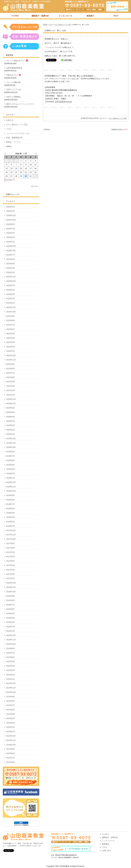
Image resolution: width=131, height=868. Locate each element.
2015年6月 (10, 657)
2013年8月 (10, 753)
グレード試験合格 (13, 82)
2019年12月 (11, 439)
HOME (45, 25)
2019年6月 (10, 460)
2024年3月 (10, 268)
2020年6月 (10, 412)
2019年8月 (10, 452)
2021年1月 (10, 395)
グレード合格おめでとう (17, 61)
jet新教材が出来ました (119, 129)
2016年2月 (10, 627)
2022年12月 (11, 307)
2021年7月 (10, 373)
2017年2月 (10, 574)
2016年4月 (10, 618)
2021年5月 (10, 382)
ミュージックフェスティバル (18, 133)
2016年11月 (11, 587)
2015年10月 (11, 644)
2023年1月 (10, 303)
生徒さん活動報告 (13, 97)
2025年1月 (10, 242)
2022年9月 (10, 316)
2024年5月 (10, 264)
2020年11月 (11, 403)
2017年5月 (10, 561)
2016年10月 (11, 592)
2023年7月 (10, 285)
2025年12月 (11, 215)
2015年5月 (10, 661)
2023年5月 (10, 290)
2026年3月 (10, 211)
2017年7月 (10, 552)
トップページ (15, 16)
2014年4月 (10, 718)
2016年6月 (10, 609)
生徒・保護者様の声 (14, 138)
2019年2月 (10, 473)
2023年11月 (11, 277)
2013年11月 (11, 740)
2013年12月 (11, 736)
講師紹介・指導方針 (40, 16)
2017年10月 (11, 539)
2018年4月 (10, 513)
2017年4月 (10, 565)
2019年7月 (10, 456)
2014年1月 (10, 731)
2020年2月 (10, 430)
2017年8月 (10, 548)
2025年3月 (10, 233)
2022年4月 (10, 338)
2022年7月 (10, 325)
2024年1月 (10, 272)
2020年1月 (10, 434)
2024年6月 (10, 259)
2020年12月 (11, 399)
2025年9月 (10, 224)
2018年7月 (10, 504)
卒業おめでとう (13, 75)
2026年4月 (10, 207)
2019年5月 (10, 465)
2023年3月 (10, 299)
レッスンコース (65, 16)
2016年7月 (10, 605)
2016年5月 (10, 613)
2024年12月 (11, 246)
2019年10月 (11, 447)
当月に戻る (34, 186)
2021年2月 (10, 390)
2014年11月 (11, 688)
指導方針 (47, 129)
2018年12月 (11, 482)
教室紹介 (91, 16)
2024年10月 (11, 251)
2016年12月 (11, 583)
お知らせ (10, 120)
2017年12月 (11, 530)
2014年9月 (10, 697)
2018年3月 (10, 517)
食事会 (9, 146)
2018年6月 (10, 509)
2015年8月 (10, 648)
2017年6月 (10, 557)
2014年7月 (10, 705)
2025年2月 (10, 237)
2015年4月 (10, 666)
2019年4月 (10, 469)
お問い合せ (107, 851)
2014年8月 (10, 701)
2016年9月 (10, 596)
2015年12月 (11, 635)
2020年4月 (10, 421)
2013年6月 (10, 762)
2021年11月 (11, 360)
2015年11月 (11, 640)
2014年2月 (10, 727)
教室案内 (106, 844)
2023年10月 (11, 281)
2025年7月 (10, 229)
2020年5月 (10, 417)
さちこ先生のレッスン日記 (63, 25)
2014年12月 (11, 683)
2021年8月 (10, 369)
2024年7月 (10, 255)
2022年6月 (10, 329)
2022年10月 (11, 312)
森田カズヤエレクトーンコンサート (21, 104)
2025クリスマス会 (14, 89)
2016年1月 (10, 631)
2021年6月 (10, 377)
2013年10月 (11, 745)
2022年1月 (10, 351)
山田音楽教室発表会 (14, 68)
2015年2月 (10, 675)
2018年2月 (10, 522)
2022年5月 (10, 334)
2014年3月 (10, 723)
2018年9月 (10, 495)
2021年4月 (10, 386)
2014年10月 (11, 692)
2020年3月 (10, 425)
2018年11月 (11, 487)
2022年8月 (10, 320)
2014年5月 (10, 714)
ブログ (116, 16)
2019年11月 (11, 443)
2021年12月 (11, 355)
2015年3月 (10, 670)
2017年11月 (11, 535)
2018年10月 (11, 491)
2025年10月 (11, 220)
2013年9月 (10, 749)
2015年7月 (10, 653)
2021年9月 (10, 364)
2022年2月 (10, 347)
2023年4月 (10, 294)
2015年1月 (10, 679)
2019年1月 (10, 478)
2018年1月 (10, 526)
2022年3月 (10, 342)
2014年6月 (10, 710)
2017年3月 (10, 570)
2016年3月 (10, 622)
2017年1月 (10, 578)
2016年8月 (10, 600)
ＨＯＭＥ (106, 834)
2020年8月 (10, 408)
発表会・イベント (13, 142)
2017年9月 (10, 543)
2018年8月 (10, 500)
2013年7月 (10, 758)
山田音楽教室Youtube (63, 102)
